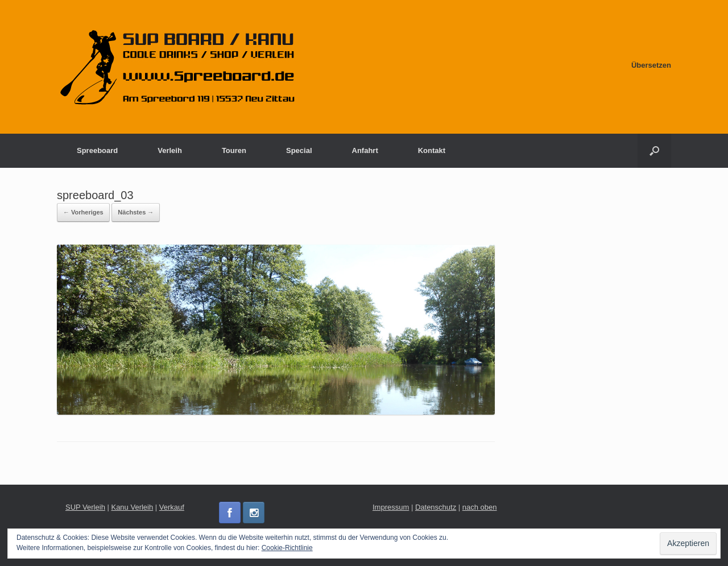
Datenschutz (436, 507)
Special (299, 150)
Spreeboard (97, 150)
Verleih (170, 150)
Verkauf (172, 507)
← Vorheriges (83, 212)
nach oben (480, 507)
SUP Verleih (85, 507)
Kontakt (432, 150)
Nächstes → (136, 212)
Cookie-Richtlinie (287, 548)
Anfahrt (365, 150)
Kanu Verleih (132, 507)
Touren (234, 150)
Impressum (391, 507)
